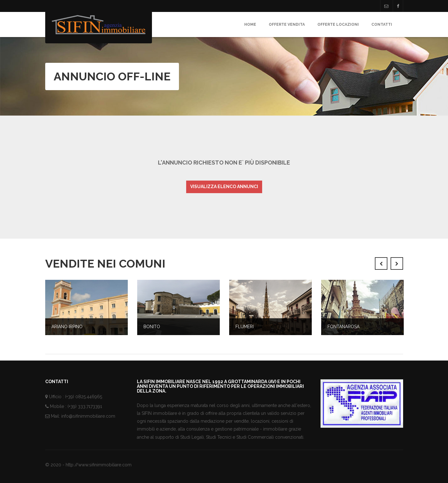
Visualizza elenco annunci (224, 187)
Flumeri (245, 327)
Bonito (152, 327)
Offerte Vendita (287, 24)
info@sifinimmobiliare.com (88, 416)
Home (250, 24)
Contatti (382, 24)
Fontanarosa (343, 327)
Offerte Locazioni (338, 24)
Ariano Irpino (67, 327)
